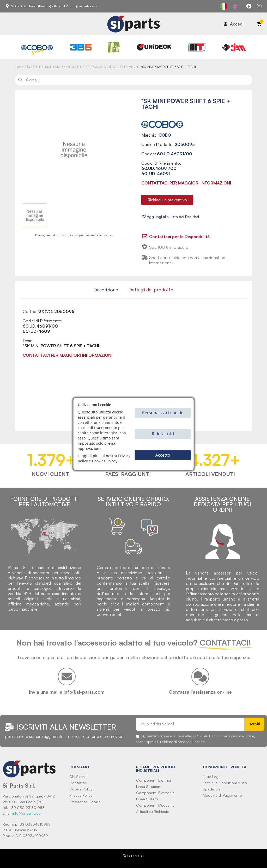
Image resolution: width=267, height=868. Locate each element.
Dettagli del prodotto (151, 290)
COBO (165, 135)
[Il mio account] (234, 24)
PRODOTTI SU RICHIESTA (43, 67)
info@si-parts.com (28, 813)
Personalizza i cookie (163, 413)
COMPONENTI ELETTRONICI (82, 67)
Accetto (163, 455)
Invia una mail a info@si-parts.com (67, 692)
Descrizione (106, 290)
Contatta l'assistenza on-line (200, 692)
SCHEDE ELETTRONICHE (122, 67)
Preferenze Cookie (85, 802)
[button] (167, 200)
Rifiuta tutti (163, 434)
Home (19, 67)
